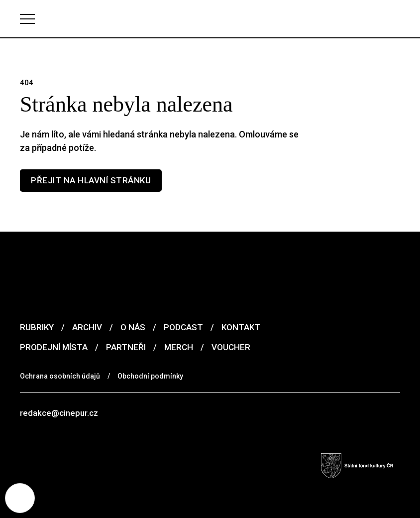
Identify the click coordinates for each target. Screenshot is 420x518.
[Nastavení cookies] (20, 498)
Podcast (183, 327)
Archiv (87, 327)
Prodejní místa (54, 347)
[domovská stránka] (210, 19)
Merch (179, 347)
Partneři (126, 347)
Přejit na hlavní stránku (91, 180)
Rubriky (37, 327)
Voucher (231, 347)
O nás (133, 327)
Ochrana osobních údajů (60, 376)
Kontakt (241, 327)
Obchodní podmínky (150, 376)
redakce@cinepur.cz (59, 413)
